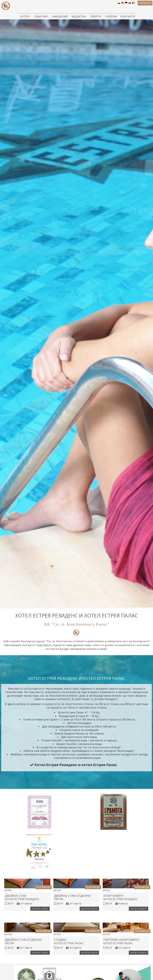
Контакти (127, 17)
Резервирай (140, 5)
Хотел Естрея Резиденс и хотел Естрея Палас (74, 768)
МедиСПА (78, 17)
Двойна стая (20, 935)
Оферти (95, 17)
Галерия (110, 17)
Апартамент (115, 935)
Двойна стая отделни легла (75, 937)
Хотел (24, 17)
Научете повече (38, 949)
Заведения (59, 17)
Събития (40, 17)
